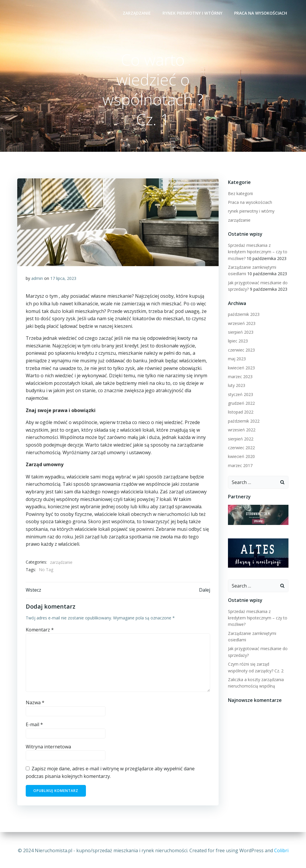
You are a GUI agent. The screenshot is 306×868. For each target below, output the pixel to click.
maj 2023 (237, 359)
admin (37, 279)
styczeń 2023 (240, 395)
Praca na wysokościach (261, 13)
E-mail (35, 726)
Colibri (281, 850)
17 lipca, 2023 (64, 279)
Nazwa (35, 704)
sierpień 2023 (240, 332)
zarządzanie (137, 13)
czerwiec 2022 (241, 448)
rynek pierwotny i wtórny (193, 13)
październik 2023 (243, 315)
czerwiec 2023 (241, 350)
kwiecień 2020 (241, 457)
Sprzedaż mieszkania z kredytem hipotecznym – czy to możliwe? (257, 252)
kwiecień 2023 (241, 368)
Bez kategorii (240, 194)
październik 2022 (243, 421)
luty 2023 (236, 386)
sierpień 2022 (240, 439)
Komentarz (40, 631)
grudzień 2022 (241, 403)
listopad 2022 (240, 413)
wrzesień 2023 (241, 324)
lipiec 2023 (238, 341)
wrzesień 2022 (241, 430)
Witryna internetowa (49, 748)
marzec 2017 (240, 466)
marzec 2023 (240, 377)
